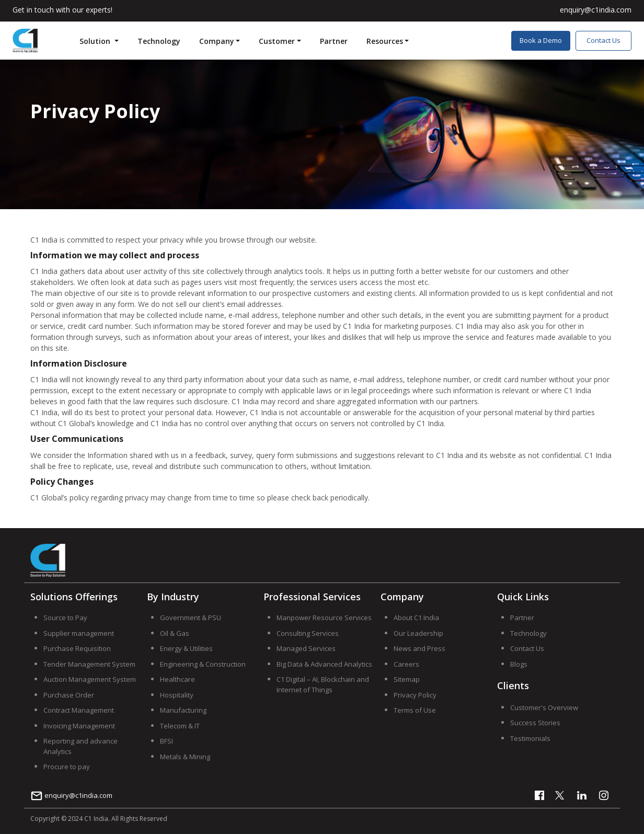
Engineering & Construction (203, 664)
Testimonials (530, 738)
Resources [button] (385, 41)
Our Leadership (418, 633)
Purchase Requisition (77, 648)
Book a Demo (541, 40)
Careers (406, 664)
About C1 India (416, 618)
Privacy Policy (415, 695)
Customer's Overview (544, 707)
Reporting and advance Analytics (80, 746)
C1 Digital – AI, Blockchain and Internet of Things (323, 684)
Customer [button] (277, 41)
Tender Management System (89, 664)
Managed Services (306, 648)
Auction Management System (90, 679)
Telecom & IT (180, 726)
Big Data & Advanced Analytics (324, 664)
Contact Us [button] (603, 40)
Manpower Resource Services (324, 618)
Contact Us (527, 648)
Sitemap (407, 679)
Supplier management (79, 633)
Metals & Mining (185, 757)
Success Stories (535, 723)
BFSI (166, 741)
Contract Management (79, 710)
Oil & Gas (175, 633)
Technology (159, 41)
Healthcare (177, 679)
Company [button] (217, 41)
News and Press (419, 648)
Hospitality (177, 695)
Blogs (519, 664)
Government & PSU (191, 618)
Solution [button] (96, 41)
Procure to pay (67, 767)
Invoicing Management (79, 726)
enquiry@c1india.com (71, 795)
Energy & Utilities (186, 648)
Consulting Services (308, 633)
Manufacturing (183, 710)
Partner (334, 41)
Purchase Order (69, 695)
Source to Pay (65, 618)
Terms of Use (415, 710)
